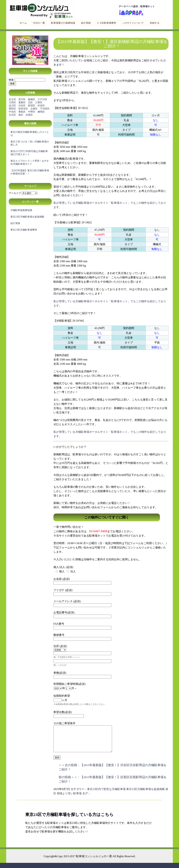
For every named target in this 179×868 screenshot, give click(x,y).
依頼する (155, 23)
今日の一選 (39, 23)
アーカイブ (15, 193)
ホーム (23, 23)
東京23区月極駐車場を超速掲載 (27, 217)
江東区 (39, 102)
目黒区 (29, 115)
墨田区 (12, 109)
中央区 (12, 112)
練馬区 (41, 112)
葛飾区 (22, 102)
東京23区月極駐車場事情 (24, 230)
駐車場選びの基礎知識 (63, 23)
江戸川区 (42, 99)
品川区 (12, 106)
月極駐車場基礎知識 (21, 210)
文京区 (12, 115)
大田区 (12, 102)
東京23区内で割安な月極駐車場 (106, 794)
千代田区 (45, 109)
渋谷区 (22, 106)
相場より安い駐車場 (69, 799)
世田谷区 (23, 109)
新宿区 (32, 106)
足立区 (12, 99)
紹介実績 (86, 23)
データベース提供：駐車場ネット (137, 6)
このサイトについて (133, 23)
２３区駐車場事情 (106, 23)
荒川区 (22, 99)
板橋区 (32, 99)
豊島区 (22, 112)
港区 (21, 115)
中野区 (32, 112)
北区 (30, 102)
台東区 (34, 109)
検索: (12, 80)
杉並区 (41, 106)
